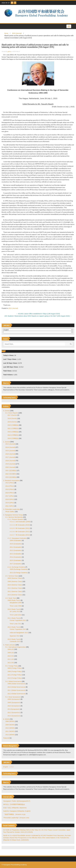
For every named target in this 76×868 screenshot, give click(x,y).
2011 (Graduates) (16, 547)
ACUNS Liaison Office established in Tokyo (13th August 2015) (38, 314)
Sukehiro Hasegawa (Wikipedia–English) (17, 811)
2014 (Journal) (10, 447)
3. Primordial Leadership (11, 509)
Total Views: (8, 371)
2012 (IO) (11, 663)
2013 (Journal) (10, 444)
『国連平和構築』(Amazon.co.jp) (14, 814)
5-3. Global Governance (13, 681)
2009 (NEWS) (10, 725)
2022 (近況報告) (11, 474)
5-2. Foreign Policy (12, 666)
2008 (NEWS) (10, 721)
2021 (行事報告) (13, 428)
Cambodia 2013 (15, 641)
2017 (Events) (12, 415)
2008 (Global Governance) (16, 684)
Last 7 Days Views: (10, 359)
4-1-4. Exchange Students (16, 567)
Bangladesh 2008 (16, 603)
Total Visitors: (8, 375)
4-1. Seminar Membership (14, 517)
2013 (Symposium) (14, 716)
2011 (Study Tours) (14, 618)
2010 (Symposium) (14, 706)
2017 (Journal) (10, 457)
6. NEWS (6, 719)
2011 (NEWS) (10, 731)
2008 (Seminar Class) (15, 578)
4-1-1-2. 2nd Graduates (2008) (20, 522)
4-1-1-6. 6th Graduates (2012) (20, 532)
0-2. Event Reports (12, 413)
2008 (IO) (11, 649)
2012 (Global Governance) (16, 694)
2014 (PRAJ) (10, 486)
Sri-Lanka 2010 (15, 611)
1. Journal (7, 442)
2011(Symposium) (14, 709)
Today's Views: (9, 355)
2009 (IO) (11, 653)
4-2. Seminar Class (12, 576)
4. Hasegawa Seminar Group (13, 515)
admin (9, 51)
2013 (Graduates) (16, 554)
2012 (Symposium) (14, 712)
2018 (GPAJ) (10, 499)
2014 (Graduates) (16, 557)
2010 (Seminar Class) (15, 585)
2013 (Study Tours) (14, 639)
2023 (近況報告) (11, 477)
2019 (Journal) (10, 464)
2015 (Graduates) (16, 560)
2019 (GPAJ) (10, 503)
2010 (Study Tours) (14, 609)
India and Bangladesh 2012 (19, 633)
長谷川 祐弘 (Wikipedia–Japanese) (15, 808)
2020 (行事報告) (13, 425)
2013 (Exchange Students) (19, 573)
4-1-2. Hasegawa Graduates (17, 538)
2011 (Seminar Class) (15, 588)
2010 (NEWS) (10, 728)
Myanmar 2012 (15, 636)
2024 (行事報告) (13, 438)
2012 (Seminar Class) (15, 591)
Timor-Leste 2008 (16, 606)
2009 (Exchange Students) (19, 569)
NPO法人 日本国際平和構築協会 (14, 804)
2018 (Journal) (10, 461)
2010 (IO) (11, 656)
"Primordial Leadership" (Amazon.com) (16, 818)
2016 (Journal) (10, 454)
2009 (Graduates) (16, 540)
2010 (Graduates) (16, 544)
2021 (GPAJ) (10, 506)
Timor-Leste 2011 (16, 624)
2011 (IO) (11, 659)
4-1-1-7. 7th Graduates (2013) (20, 535)
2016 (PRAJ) (10, 493)
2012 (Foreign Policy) (15, 678)
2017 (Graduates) (16, 564)
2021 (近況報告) (11, 471)
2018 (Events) (12, 418)
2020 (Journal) (10, 467)
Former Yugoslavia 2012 (18, 629)
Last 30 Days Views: (11, 363)
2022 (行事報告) (13, 432)
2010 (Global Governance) (16, 687)
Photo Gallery (10, 512)
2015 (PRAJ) (10, 489)
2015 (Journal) (17, 33)
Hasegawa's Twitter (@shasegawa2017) (17, 801)
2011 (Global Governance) (16, 690)
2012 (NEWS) (10, 735)
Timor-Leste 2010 (16, 615)
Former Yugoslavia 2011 (18, 620)
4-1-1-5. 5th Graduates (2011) (20, 528)
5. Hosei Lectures (9, 645)
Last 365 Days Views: (11, 367)
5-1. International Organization (15, 647)
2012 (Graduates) (16, 550)
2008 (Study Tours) (14, 600)
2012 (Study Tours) (14, 627)
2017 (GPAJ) (10, 496)
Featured (6, 738)
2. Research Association (11, 480)
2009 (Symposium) (14, 703)
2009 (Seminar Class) (15, 581)
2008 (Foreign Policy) (15, 668)
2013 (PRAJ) (10, 483)
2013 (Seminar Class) (15, 595)
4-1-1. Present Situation (15, 519)
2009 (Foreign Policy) (15, 671)
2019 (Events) (12, 422)
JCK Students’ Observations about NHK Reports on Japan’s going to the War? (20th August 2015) (38, 316)
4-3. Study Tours (11, 598)
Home (6, 33)
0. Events (6, 411)
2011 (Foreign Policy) (15, 675)
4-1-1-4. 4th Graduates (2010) (20, 525)
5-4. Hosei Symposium (13, 697)
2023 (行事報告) (13, 435)
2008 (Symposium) (14, 699)
